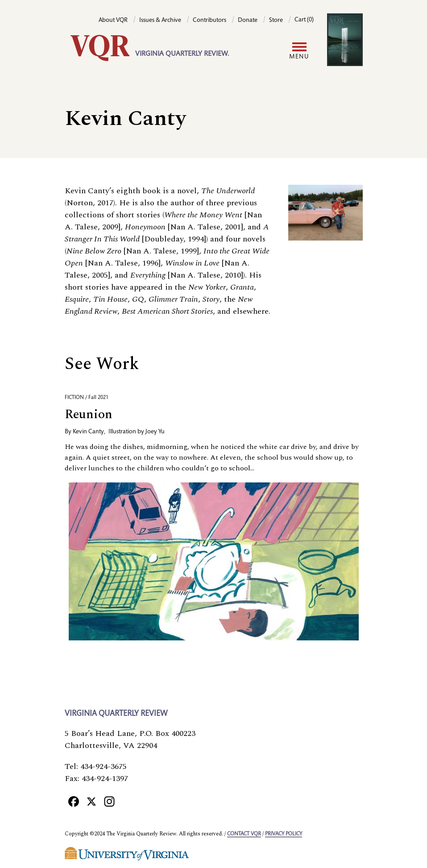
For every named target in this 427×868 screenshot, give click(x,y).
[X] (91, 801)
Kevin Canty (88, 432)
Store (276, 21)
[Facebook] (74, 801)
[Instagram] (109, 801)
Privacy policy (284, 834)
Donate (248, 21)
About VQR (113, 21)
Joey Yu (155, 432)
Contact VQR (244, 834)
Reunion (89, 414)
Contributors (209, 21)
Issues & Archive (160, 21)
